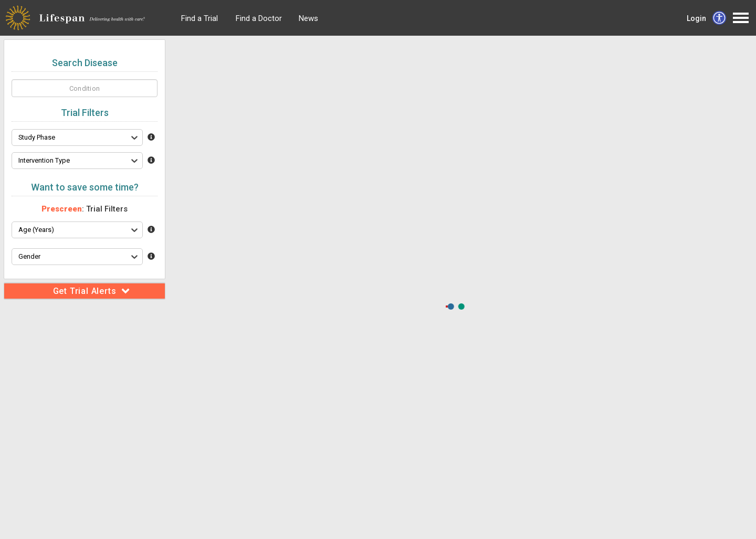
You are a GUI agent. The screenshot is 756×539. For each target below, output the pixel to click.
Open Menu (741, 18)
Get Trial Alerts (92, 291)
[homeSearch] (85, 88)
